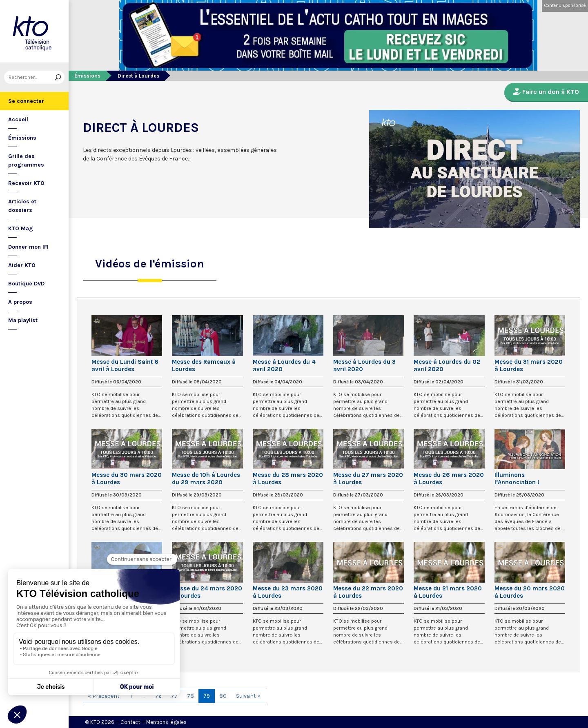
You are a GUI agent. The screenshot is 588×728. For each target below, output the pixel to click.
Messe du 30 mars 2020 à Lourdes (127, 479)
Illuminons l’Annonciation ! (517, 479)
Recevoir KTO (26, 183)
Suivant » (248, 696)
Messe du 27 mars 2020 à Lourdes (368, 479)
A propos (20, 302)
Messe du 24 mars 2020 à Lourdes (207, 592)
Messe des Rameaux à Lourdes (204, 365)
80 (223, 696)
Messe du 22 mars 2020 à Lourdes (368, 592)
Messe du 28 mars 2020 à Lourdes (288, 479)
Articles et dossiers (22, 206)
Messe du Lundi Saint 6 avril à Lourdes (125, 365)
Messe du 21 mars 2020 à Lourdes (448, 592)
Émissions (22, 138)
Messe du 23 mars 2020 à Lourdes (288, 592)
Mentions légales (166, 722)
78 (190, 696)
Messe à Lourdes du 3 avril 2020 (364, 365)
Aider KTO (22, 265)
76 (158, 696)
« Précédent (104, 696)
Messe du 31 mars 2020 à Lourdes (529, 365)
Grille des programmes (26, 160)
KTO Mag (21, 228)
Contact (130, 722)
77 (174, 696)
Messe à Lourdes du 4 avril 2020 (284, 365)
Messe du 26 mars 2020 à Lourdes (449, 479)
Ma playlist (23, 320)
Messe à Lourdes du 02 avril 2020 (447, 365)
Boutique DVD (26, 284)
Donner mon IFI (28, 247)
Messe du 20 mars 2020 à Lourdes (530, 592)
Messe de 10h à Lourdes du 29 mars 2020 (206, 479)
